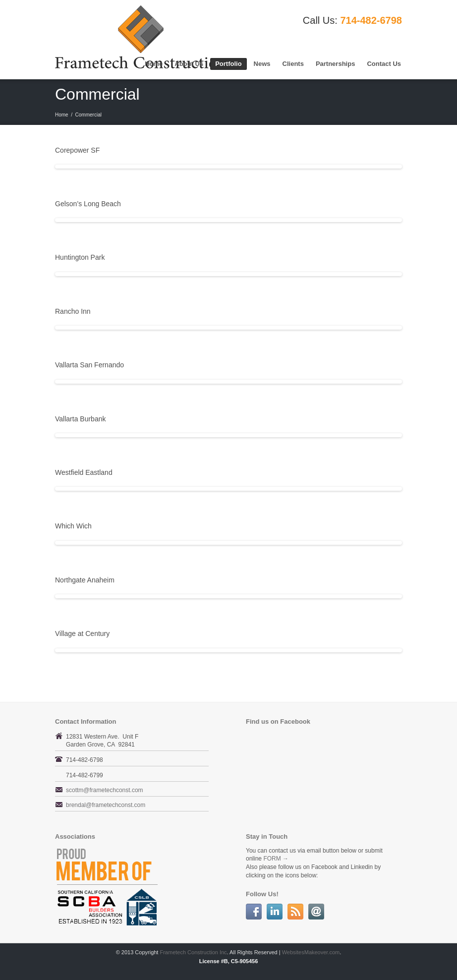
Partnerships (335, 64)
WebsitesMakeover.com (311, 952)
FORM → (276, 859)
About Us (189, 64)
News (262, 64)
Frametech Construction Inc (193, 952)
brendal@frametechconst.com (106, 805)
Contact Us (384, 64)
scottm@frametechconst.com (105, 790)
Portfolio (228, 64)
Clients (293, 64)
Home (154, 64)
